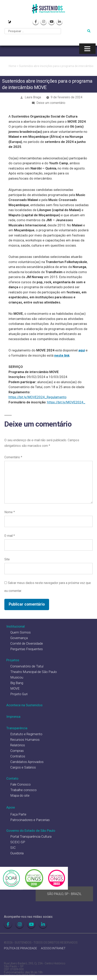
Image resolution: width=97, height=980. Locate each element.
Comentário (13, 457)
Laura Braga (33, 97)
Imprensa (13, 717)
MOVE (15, 688)
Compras (17, 751)
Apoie (11, 807)
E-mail (10, 536)
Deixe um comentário (51, 103)
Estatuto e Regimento (26, 734)
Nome (10, 512)
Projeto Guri (19, 694)
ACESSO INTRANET (53, 948)
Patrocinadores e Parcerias (30, 820)
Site (7, 559)
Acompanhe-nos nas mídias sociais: (29, 917)
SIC (13, 848)
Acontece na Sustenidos (24, 705)
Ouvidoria (17, 853)
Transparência (17, 728)
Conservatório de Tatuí (27, 666)
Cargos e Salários (23, 767)
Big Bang (17, 683)
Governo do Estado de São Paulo (31, 831)
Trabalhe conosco (23, 790)
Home (12, 66)
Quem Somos (20, 632)
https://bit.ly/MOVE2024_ (66, 402)
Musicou (17, 677)
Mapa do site (20, 795)
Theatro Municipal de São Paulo (34, 672)
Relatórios (18, 745)
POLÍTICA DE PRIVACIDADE (20, 948)
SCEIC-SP (18, 842)
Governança (19, 638)
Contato (12, 778)
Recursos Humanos (25, 740)
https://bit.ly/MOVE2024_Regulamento (38, 397)
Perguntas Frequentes (27, 649)
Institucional (16, 626)
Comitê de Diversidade (27, 643)
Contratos (18, 756)
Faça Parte (18, 814)
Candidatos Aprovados (27, 762)
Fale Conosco (20, 784)
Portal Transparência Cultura (31, 836)
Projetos (13, 660)
